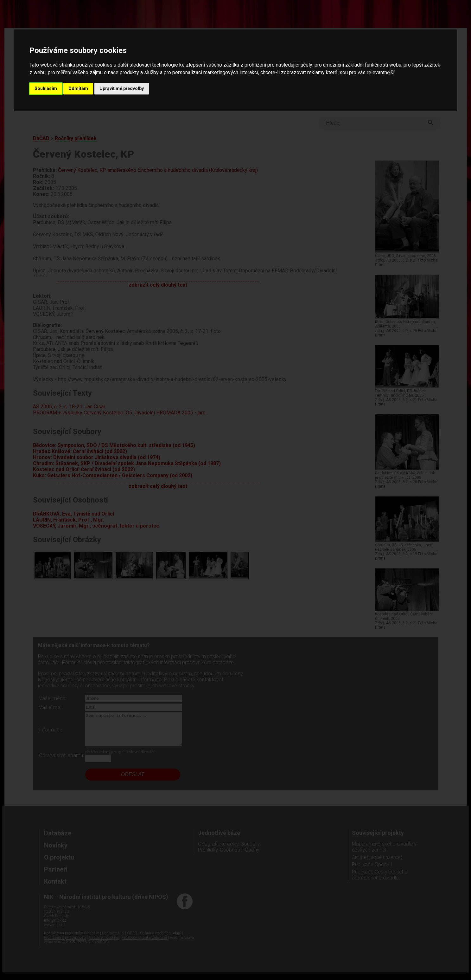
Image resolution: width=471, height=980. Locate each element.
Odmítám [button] (78, 88)
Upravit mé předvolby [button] (122, 88)
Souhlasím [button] (46, 88)
